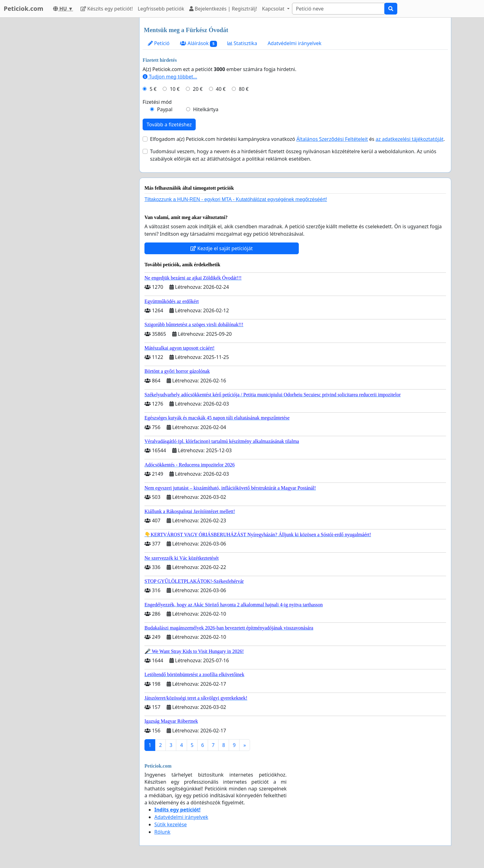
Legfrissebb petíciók (161, 9)
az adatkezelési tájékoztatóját (410, 139)
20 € (198, 89)
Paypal (165, 109)
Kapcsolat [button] (274, 9)
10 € (175, 89)
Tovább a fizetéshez (169, 124)
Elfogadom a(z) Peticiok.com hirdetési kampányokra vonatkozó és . (297, 139)
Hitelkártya (206, 109)
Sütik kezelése (171, 824)
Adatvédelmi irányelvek (295, 43)
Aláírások (198, 43)
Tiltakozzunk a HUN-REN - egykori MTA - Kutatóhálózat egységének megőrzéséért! (236, 199)
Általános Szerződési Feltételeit (332, 139)
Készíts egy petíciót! (107, 9)
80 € (244, 89)
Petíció (159, 43)
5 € (153, 89)
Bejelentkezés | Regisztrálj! (223, 9)
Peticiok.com (23, 8)
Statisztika (242, 43)
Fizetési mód (157, 102)
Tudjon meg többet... (170, 77)
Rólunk (162, 832)
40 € (221, 89)
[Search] (338, 9)
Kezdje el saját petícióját (222, 248)
